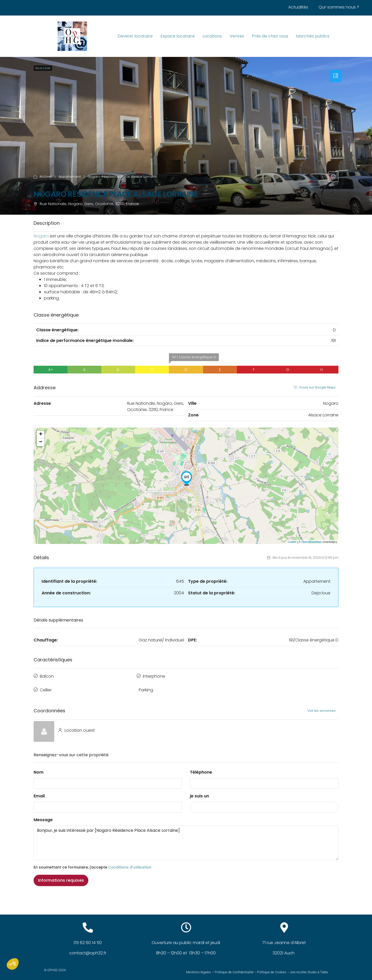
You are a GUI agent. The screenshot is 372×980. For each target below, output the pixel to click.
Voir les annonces (321, 706)
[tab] (336, 76)
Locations (212, 36)
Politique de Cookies (272, 968)
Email (39, 792)
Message (43, 816)
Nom (38, 768)
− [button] (41, 442)
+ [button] (41, 435)
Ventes (237, 36)
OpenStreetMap (312, 542)
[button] (13, 964)
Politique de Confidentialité (234, 968)
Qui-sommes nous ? (339, 7)
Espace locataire (178, 36)
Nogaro (41, 236)
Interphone (154, 675)
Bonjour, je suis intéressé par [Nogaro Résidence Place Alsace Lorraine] (186, 839)
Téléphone (201, 768)
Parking (146, 687)
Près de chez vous (270, 36)
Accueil (46, 177)
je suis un (199, 792)
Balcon (47, 675)
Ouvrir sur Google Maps (315, 387)
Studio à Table (318, 968)
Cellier (46, 687)
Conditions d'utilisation (130, 863)
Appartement (70, 177)
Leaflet (292, 542)
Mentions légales (199, 968)
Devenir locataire (135, 36)
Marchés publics (313, 36)
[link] (41, 236)
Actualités (298, 7)
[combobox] (264, 803)
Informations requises (61, 876)
